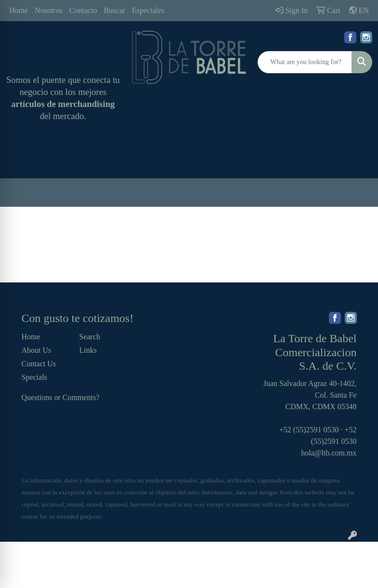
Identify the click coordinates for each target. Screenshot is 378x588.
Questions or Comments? (61, 397)
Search (90, 337)
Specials (34, 377)
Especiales (148, 10)
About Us (37, 350)
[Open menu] (359, 193)
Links (88, 350)
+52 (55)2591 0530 (309, 430)
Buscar (115, 10)
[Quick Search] (305, 62)
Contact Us (39, 364)
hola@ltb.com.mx (329, 453)
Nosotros (49, 10)
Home (19, 10)
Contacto (83, 10)
